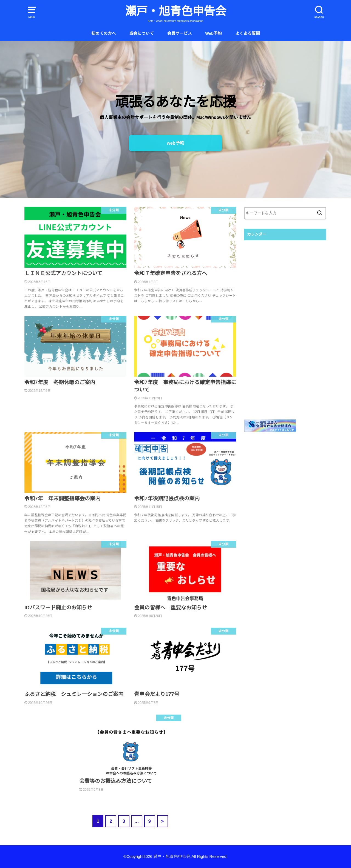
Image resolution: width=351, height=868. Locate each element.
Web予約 (213, 33)
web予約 (175, 143)
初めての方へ (104, 33)
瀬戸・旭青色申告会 (176, 11)
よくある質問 (248, 33)
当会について (141, 33)
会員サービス (180, 33)
